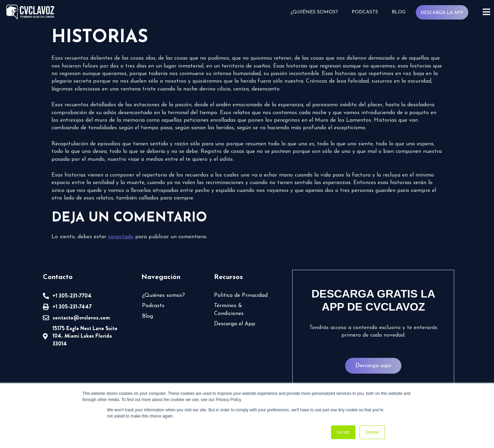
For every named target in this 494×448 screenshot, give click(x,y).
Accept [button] (343, 432)
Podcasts (365, 12)
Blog (399, 12)
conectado (121, 237)
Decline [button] (372, 432)
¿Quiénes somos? (314, 12)
